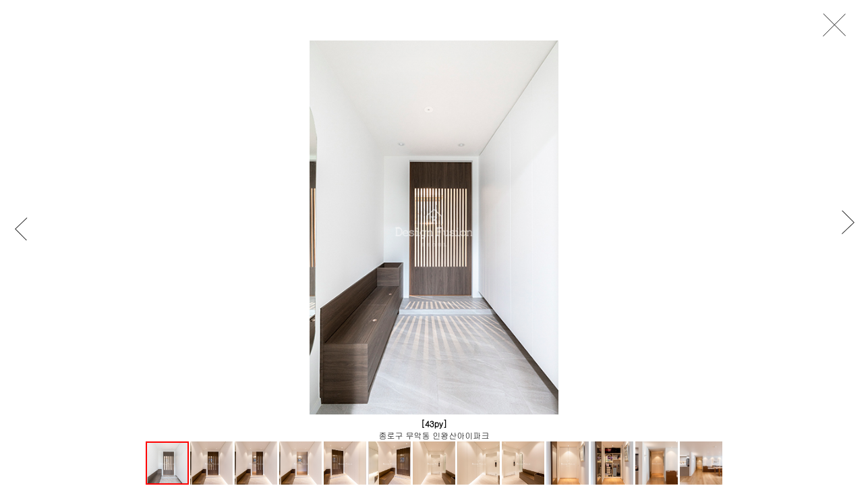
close (838, 25)
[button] (27, 228)
